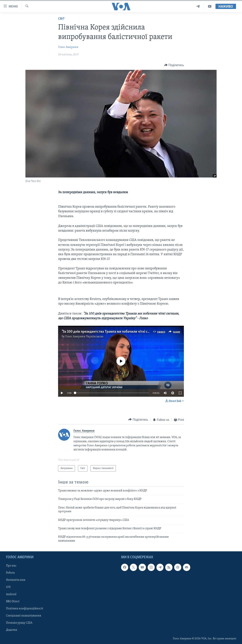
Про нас (11, 566)
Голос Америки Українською (84, 337)
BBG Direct (13, 602)
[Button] (174, 65)
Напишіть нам (16, 580)
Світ (61, 19)
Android (11, 594)
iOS (8, 587)
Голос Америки (68, 47)
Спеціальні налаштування (24, 616)
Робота (10, 573)
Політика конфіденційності (25, 609)
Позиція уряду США (19, 623)
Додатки (12, 630)
